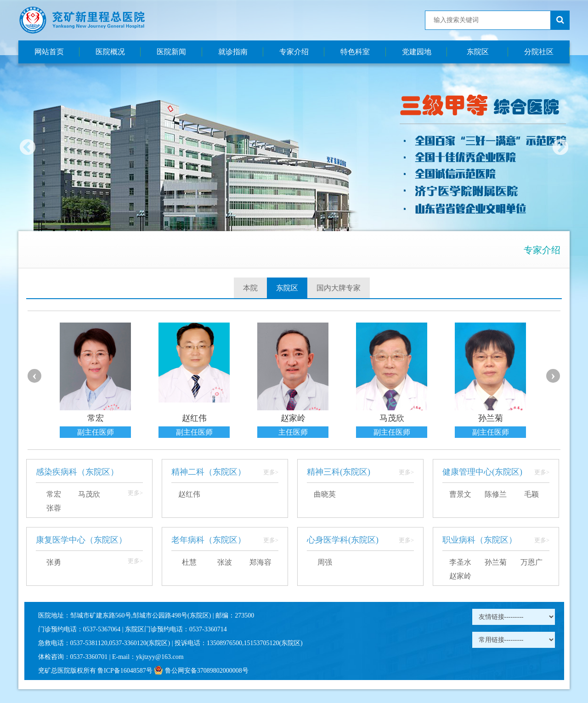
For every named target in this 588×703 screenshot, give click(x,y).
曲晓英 (325, 494)
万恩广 (531, 562)
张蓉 (54, 508)
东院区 (478, 52)
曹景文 (460, 494)
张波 (225, 562)
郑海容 (260, 562)
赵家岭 (460, 576)
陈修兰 (496, 494)
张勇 (54, 562)
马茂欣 (89, 494)
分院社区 (539, 52)
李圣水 (460, 562)
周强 (325, 562)
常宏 (54, 494)
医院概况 (110, 52)
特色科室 (355, 52)
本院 (250, 288)
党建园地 (417, 52)
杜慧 (189, 562)
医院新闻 (171, 52)
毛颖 (531, 494)
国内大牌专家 (339, 288)
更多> (135, 493)
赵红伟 (189, 494)
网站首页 (49, 52)
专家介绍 (294, 52)
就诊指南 (233, 52)
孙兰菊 (496, 562)
